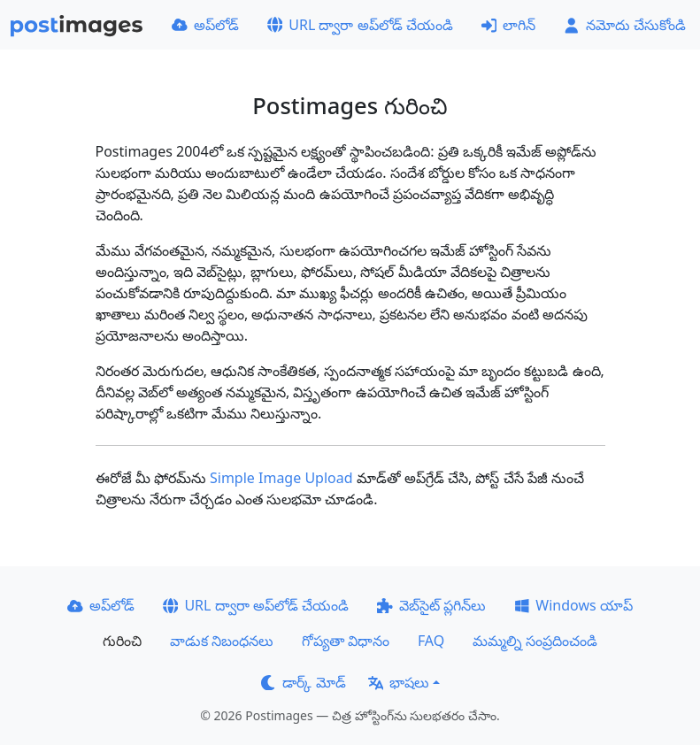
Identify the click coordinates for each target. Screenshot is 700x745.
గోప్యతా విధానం (346, 641)
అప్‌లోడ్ (205, 25)
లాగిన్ (509, 25)
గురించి (122, 641)
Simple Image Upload (281, 478)
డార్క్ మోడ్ (304, 682)
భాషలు (399, 682)
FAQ (431, 641)
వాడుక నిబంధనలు (222, 641)
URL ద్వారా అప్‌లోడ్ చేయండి (360, 25)
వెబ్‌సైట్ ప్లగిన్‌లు (431, 605)
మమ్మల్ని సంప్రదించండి (535, 641)
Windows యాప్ (573, 605)
